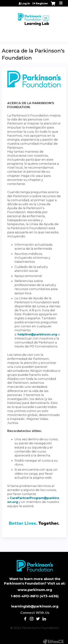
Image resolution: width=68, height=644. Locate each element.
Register (42, 3)
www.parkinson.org (35, 590)
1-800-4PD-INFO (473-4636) (35, 596)
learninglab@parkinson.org (35, 606)
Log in (26, 3)
